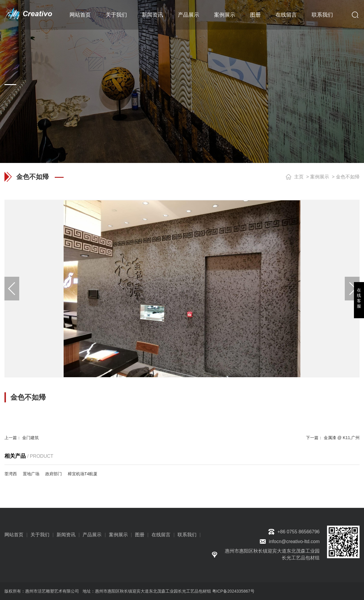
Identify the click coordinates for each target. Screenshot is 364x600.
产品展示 (189, 15)
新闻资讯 (152, 15)
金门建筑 (30, 438)
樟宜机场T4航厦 (83, 474)
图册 (255, 15)
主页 (299, 177)
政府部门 (54, 474)
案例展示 (225, 15)
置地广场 (31, 474)
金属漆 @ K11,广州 (342, 438)
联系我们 (322, 15)
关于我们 (116, 15)
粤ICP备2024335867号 (233, 591)
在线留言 (286, 15)
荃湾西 (11, 474)
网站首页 (80, 15)
